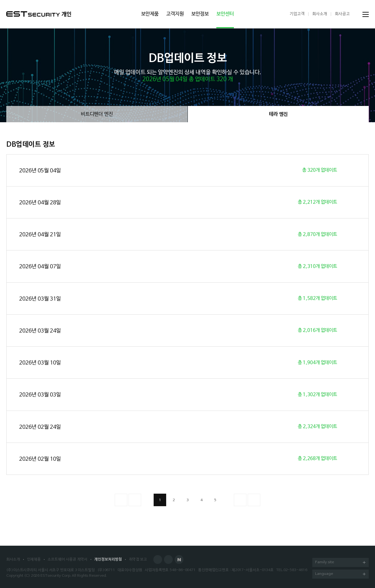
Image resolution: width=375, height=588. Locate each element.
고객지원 (175, 14)
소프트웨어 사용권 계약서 (68, 559)
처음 (121, 500)
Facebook (158, 559)
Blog (168, 559)
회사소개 (320, 14)
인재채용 (34, 559)
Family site (340, 563)
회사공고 (342, 14)
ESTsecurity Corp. (56, 576)
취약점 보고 (138, 559)
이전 (135, 500)
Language (340, 574)
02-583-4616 (295, 570)
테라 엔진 (278, 114)
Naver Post (179, 559)
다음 (240, 500)
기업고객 (297, 14)
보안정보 (200, 14)
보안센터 (225, 14)
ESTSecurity (33, 14)
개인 (66, 14)
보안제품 (150, 14)
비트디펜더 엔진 (97, 114)
